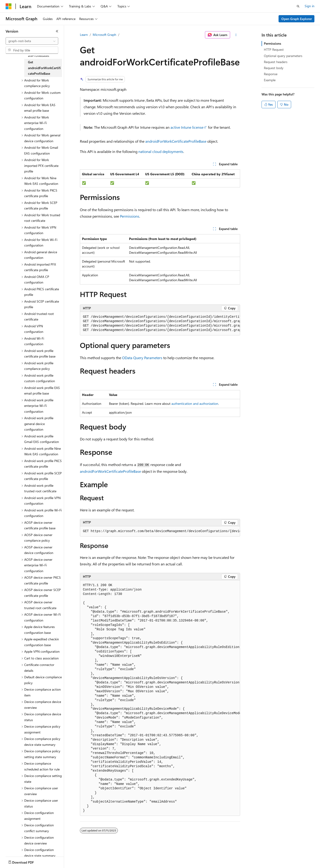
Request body (274, 68)
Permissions (130, 216)
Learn (84, 35)
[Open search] (298, 6)
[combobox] (32, 41)
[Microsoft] (9, 6)
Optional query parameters (283, 56)
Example (270, 80)
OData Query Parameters (142, 358)
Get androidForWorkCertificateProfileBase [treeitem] (44, 68)
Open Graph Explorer (297, 19)
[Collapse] (57, 31)
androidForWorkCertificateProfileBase (176, 141)
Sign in (310, 6)
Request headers (276, 62)
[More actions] (236, 35)
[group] (160, 324)
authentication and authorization (195, 404)
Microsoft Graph (104, 35)
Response (271, 74)
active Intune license (187, 127)
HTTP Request (274, 49)
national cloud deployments (161, 151)
